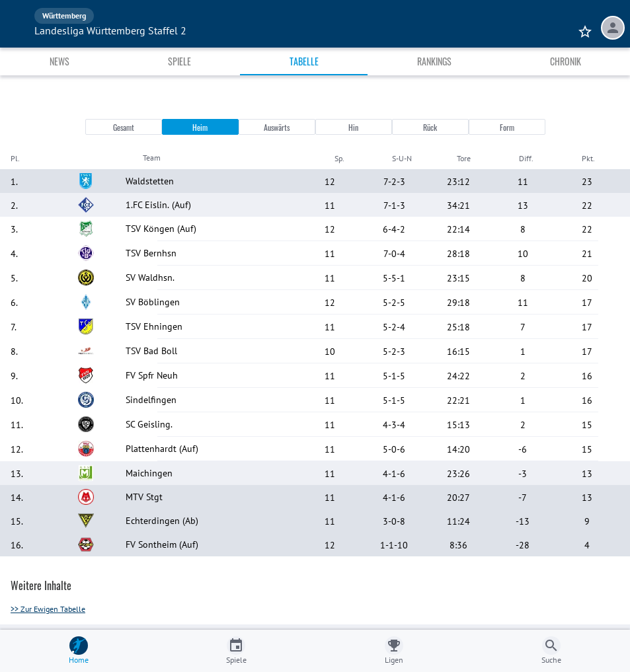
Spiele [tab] (179, 61)
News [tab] (59, 61)
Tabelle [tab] (304, 61)
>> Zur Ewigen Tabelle (48, 609)
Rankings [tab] (434, 61)
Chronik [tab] (566, 61)
